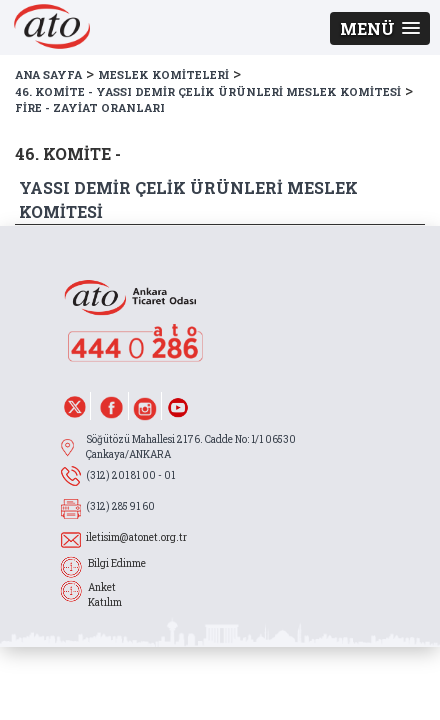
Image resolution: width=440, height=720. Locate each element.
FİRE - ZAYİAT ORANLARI (90, 107)
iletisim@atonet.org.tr (136, 537)
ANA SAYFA (48, 74)
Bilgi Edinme (117, 563)
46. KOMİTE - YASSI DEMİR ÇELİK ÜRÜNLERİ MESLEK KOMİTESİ (208, 91)
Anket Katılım (105, 595)
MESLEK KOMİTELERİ (163, 74)
